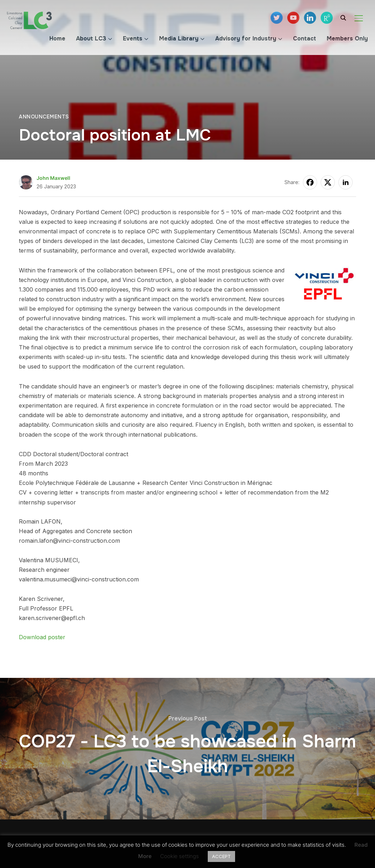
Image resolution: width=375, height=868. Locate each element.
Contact (305, 38)
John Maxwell (53, 178)
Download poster (42, 637)
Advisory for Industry (246, 38)
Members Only (347, 38)
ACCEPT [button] (221, 856)
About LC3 (91, 38)
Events (133, 38)
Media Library (179, 38)
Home (57, 38)
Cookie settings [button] (180, 856)
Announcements (44, 117)
